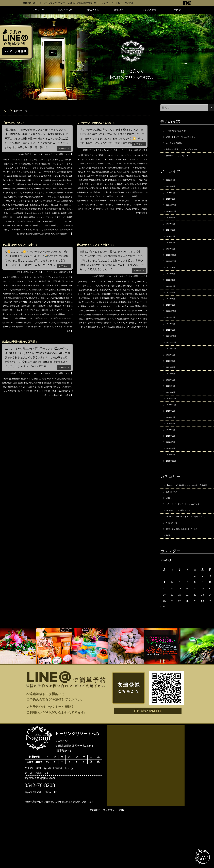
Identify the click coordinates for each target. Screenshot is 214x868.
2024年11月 (172, 213)
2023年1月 (172, 326)
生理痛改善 (47, 421)
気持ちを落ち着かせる (115, 198)
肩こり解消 (29, 335)
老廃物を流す (13, 217)
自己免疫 (53, 217)
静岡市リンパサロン (56, 242)
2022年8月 (172, 340)
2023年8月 (172, 290)
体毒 (111, 177)
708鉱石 (7, 159)
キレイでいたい (16, 168)
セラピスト (49, 168)
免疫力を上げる (35, 188)
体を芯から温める (31, 184)
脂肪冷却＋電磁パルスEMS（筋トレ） (186, 584)
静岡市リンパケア (35, 242)
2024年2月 (172, 255)
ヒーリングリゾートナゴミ (125, 169)
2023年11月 (172, 276)
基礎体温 (46, 417)
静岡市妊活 (139, 230)
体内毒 (45, 184)
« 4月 (163, 662)
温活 (29, 209)
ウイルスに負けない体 (48, 164)
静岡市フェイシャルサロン (55, 343)
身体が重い (37, 425)
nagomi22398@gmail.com (44, 835)
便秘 (53, 184)
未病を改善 (136, 193)
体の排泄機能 (19, 180)
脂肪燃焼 (54, 335)
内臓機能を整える (20, 197)
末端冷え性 (50, 205)
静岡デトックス (125, 347)
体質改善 (135, 177)
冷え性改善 (61, 197)
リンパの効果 (112, 173)
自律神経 (29, 221)
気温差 (17, 421)
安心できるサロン (24, 201)
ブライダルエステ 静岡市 (32, 172)
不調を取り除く (129, 173)
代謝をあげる (89, 177)
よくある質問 (149, 10)
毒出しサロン (60, 322)
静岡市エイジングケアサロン (19, 234)
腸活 (84, 206)
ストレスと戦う (120, 165)
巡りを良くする (58, 201)
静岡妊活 (139, 347)
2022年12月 (172, 333)
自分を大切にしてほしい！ (180, 159)
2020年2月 (172, 488)
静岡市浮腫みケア (46, 359)
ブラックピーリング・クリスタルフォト (187, 552)
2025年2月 (172, 199)
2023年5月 (172, 312)
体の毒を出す (42, 306)
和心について (65, 10)
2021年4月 (172, 417)
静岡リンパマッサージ (32, 429)
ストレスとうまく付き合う (96, 165)
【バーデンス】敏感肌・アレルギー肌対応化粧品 (188, 529)
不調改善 (20, 306)
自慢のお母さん (13, 225)
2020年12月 (172, 432)
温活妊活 (105, 339)
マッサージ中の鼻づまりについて (102, 122)
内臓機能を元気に (120, 189)
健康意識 (12, 188)
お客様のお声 (173, 538)
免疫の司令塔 (106, 314)
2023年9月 (172, 283)
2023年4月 (172, 319)
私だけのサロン (54, 209)
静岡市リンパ (40, 238)
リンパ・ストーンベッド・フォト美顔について (46, 154)
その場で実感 (87, 160)
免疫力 (22, 188)
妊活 (100, 193)
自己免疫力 (17, 221)
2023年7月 (172, 298)
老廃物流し (27, 217)
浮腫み (116, 335)
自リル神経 (94, 206)
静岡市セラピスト (127, 214)
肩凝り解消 (66, 421)
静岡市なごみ (94, 214)
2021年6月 (172, 403)
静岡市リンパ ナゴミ (60, 238)
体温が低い (118, 310)
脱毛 (169, 591)
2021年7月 (172, 396)
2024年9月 (172, 227)
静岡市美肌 (44, 254)
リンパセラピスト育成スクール (183, 559)
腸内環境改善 (134, 343)
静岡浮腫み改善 (99, 360)
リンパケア (118, 306)
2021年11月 (172, 368)
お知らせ (90, 155)
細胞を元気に (54, 213)
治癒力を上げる (102, 335)
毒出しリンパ (18, 209)
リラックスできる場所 (19, 176)
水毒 (131, 198)
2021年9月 (172, 382)
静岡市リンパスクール (91, 226)
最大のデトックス (42, 322)
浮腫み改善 (87, 339)
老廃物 (118, 202)
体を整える (14, 184)
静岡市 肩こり (48, 229)
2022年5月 (172, 347)
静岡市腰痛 (64, 364)
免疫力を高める (16, 192)
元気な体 (88, 181)
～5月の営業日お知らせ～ (180, 131)
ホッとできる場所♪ (176, 145)
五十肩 (30, 306)
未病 (126, 193)
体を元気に (44, 180)
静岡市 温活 (98, 351)
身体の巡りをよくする (60, 225)
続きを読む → (62, 148)
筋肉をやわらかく (36, 213)
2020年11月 (172, 439)
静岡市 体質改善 (14, 229)
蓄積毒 (140, 206)
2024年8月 (172, 234)
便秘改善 (20, 417)
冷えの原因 (138, 319)
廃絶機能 (25, 205)
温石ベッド (38, 209)
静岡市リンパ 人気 (13, 242)
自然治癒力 (41, 225)
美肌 (64, 213)
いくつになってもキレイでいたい (30, 159)
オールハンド (120, 160)
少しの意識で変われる (95, 327)
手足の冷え (37, 205)
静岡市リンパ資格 (37, 250)
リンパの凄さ (96, 173)
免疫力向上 (131, 185)
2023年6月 (172, 305)
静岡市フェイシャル (29, 343)
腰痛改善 (7, 425)
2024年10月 (172, 220)
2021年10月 (172, 375)
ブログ (177, 10)
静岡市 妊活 (32, 229)
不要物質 (64, 176)
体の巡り (102, 177)
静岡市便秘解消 (56, 250)
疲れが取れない (14, 331)
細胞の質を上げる (44, 331)
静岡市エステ (43, 234)
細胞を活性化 (106, 202)
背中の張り (42, 335)
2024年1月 (172, 262)
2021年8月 (172, 389)
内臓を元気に (45, 314)
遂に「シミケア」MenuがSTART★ (185, 138)
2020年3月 (172, 481)
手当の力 (26, 322)
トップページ (37, 10)
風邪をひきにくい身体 (59, 437)
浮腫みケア (43, 326)
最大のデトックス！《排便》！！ (102, 265)
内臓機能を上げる (50, 192)
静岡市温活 (63, 359)
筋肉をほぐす (18, 213)
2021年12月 (172, 361)
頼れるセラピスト (118, 360)
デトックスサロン (100, 169)
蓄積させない (128, 206)
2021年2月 (172, 425)
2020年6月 (172, 467)
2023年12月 (172, 269)
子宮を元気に (130, 323)
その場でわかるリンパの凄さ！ (26, 265)
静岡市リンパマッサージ (37, 246)
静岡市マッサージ (22, 238)
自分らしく (41, 217)
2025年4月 (172, 192)
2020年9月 (172, 446)
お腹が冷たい (85, 302)
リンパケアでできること (45, 176)
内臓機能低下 (38, 197)
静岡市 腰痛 (65, 229)
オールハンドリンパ (48, 298)
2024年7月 (172, 241)
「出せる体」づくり (17, 122)
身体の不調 (50, 425)
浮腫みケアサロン (60, 326)
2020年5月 (172, 474)
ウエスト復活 (29, 298)
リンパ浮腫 (131, 306)
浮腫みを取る (29, 326)
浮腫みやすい (127, 335)
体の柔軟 (32, 180)
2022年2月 (172, 354)
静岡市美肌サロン (61, 254)
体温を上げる (121, 177)
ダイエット (66, 298)
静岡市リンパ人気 (17, 250)
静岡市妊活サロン (26, 359)
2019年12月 (172, 502)
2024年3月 (172, 248)
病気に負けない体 (120, 339)
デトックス (9, 302)
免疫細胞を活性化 (27, 314)
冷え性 (50, 197)
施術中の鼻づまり (113, 193)
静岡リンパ (63, 425)
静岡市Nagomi (108, 210)
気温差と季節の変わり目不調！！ (27, 374)
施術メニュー (121, 10)
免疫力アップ (32, 192)
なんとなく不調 (104, 160)
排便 (139, 327)
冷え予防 (97, 323)
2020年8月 (172, 453)
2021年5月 (172, 410)
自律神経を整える (45, 221)
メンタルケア (55, 172)
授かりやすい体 (127, 327)
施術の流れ (93, 10)
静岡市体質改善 (64, 355)
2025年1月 (172, 206)
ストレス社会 (137, 165)
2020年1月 (172, 495)
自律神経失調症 (64, 221)
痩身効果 (29, 331)
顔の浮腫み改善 (137, 360)
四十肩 (47, 318)
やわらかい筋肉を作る (23, 164)
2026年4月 (172, 185)
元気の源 (99, 181)
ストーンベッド (34, 168)
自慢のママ (28, 225)
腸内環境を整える (116, 343)
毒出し (61, 205)
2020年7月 (172, 460)
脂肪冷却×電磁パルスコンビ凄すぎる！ (187, 152)
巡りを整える (42, 201)
